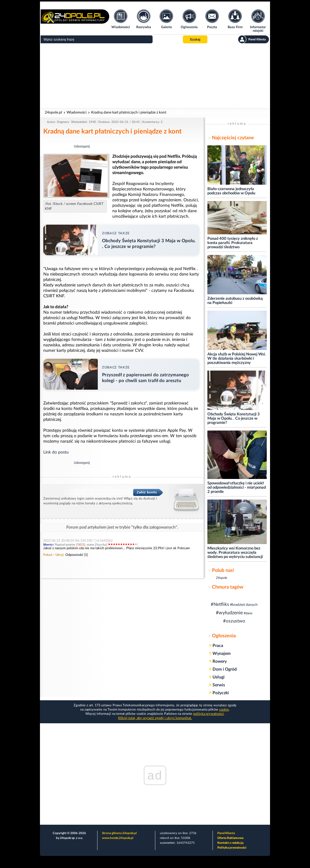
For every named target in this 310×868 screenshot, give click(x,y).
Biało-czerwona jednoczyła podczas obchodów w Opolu (231, 191)
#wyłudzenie (229, 613)
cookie (224, 710)
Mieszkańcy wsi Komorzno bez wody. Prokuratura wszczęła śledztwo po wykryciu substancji (235, 553)
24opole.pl (53, 112)
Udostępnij (82, 146)
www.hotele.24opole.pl (118, 838)
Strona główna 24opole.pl (119, 833)
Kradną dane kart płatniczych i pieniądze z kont (129, 112)
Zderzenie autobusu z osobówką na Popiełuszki (235, 301)
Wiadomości (77, 112)
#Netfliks (220, 604)
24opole (221, 578)
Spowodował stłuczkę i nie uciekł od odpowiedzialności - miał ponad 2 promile (237, 488)
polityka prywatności (208, 714)
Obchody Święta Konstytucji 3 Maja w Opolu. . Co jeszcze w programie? (234, 419)
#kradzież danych (244, 605)
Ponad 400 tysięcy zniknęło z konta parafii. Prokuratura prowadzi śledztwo (233, 243)
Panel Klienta (226, 833)
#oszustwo (234, 621)
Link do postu (56, 452)
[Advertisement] (155, 76)
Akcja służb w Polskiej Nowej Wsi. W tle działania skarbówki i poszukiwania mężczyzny (237, 359)
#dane (248, 613)
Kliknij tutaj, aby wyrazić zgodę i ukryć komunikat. (155, 718)
